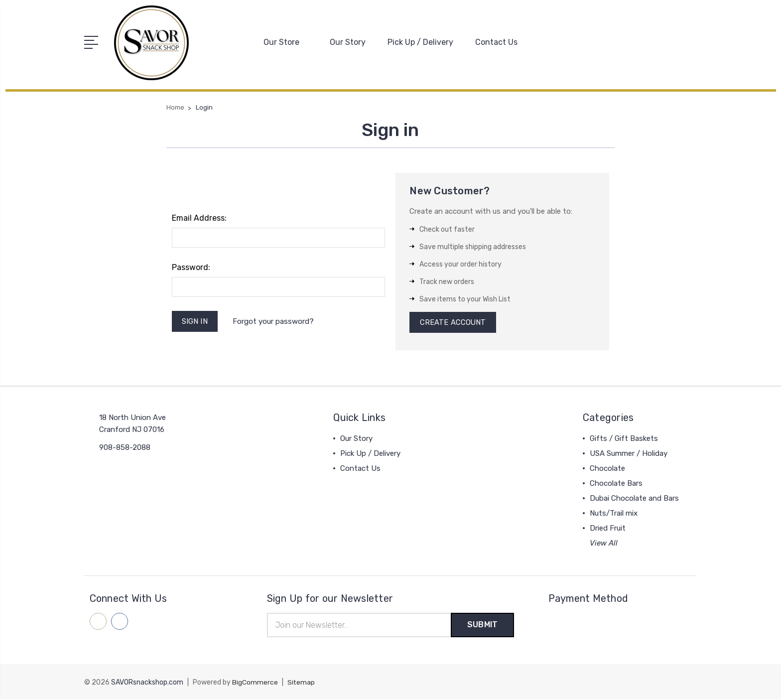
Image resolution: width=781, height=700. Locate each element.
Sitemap (301, 683)
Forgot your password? (274, 321)
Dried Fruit (608, 529)
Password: (191, 267)
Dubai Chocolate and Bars (634, 499)
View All (604, 544)
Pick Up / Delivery (420, 42)
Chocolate (607, 469)
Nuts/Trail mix (614, 514)
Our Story (348, 42)
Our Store (286, 42)
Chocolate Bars (616, 484)
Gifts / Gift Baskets (624, 439)
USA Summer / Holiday (629, 454)
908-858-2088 (125, 448)
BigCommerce (255, 683)
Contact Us (496, 42)
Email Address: (199, 217)
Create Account (453, 322)
